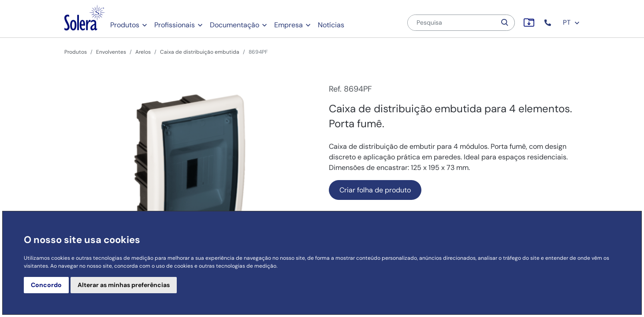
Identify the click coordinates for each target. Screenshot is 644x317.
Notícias (331, 25)
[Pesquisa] (452, 23)
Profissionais (175, 25)
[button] (549, 23)
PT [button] (571, 22)
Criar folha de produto (375, 190)
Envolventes (111, 52)
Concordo (46, 285)
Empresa (288, 25)
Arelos (143, 52)
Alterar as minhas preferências (124, 285)
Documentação (235, 25)
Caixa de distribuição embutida (200, 52)
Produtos (125, 25)
